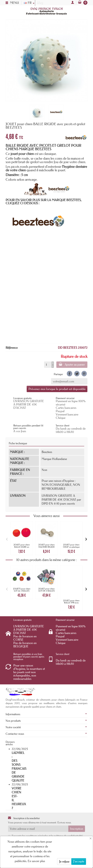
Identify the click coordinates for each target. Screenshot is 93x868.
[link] (69, 374)
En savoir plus (36, 861)
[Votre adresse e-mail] (38, 829)
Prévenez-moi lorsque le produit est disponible (57, 389)
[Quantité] (48, 365)
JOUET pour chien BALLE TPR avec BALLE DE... (71, 603)
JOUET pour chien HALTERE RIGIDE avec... (47, 547)
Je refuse (64, 861)
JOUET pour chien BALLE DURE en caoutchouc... (22, 547)
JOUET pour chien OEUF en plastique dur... (71, 547)
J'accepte (79, 861)
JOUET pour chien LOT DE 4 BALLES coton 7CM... (47, 591)
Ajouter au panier (72, 364)
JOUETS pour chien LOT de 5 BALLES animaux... (22, 591)
